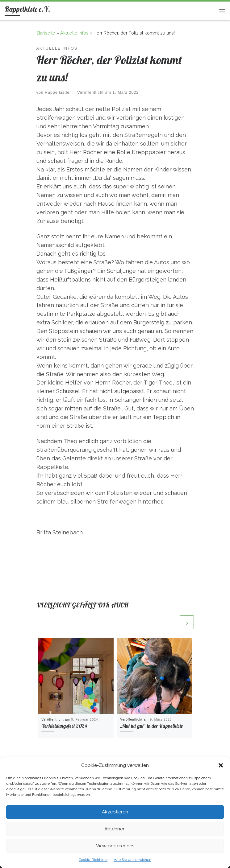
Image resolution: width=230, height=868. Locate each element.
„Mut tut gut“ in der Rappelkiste (151, 726)
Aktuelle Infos (74, 33)
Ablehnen (115, 829)
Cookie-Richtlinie (93, 860)
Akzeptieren (115, 812)
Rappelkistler (58, 93)
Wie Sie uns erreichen (132, 860)
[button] (221, 765)
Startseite (46, 33)
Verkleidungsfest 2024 (64, 726)
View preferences (115, 846)
